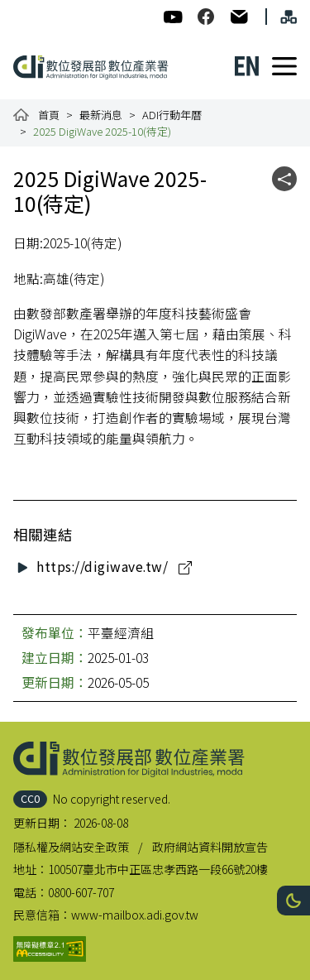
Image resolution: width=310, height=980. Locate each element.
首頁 (49, 115)
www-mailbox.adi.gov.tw (135, 915)
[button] (293, 901)
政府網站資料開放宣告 (210, 847)
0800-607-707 (81, 892)
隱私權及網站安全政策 (71, 847)
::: (23, 8)
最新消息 (101, 115)
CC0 (30, 798)
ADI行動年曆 (172, 115)
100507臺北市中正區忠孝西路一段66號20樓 (158, 869)
